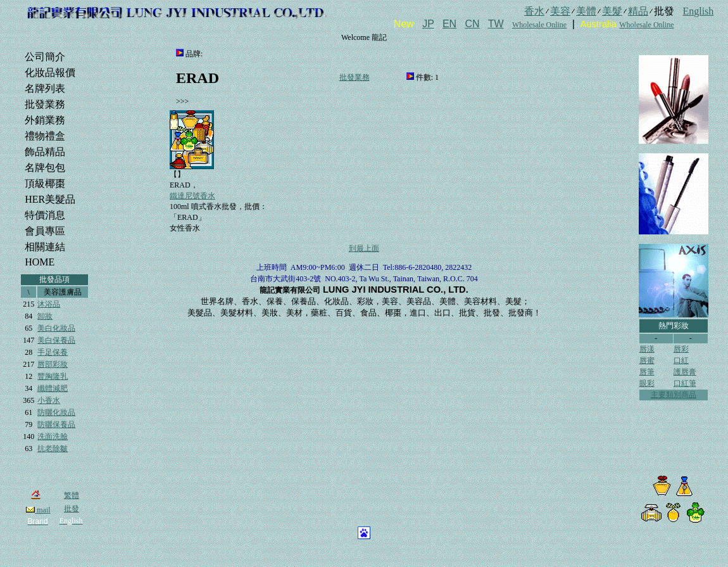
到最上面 (364, 248)
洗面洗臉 (53, 436)
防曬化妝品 (56, 412)
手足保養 (53, 352)
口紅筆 (685, 383)
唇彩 (681, 349)
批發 (72, 509)
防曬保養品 (56, 424)
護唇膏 (685, 372)
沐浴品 (49, 304)
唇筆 (647, 372)
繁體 (72, 495)
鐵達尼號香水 (192, 196)
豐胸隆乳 (53, 376)
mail (38, 510)
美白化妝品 (56, 328)
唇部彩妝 (53, 364)
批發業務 (355, 77)
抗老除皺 (53, 449)
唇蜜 (647, 360)
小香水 (49, 400)
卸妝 (45, 316)
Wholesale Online (539, 25)
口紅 (681, 360)
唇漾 (647, 349)
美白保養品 (56, 340)
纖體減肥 (53, 388)
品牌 (193, 54)
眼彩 (647, 383)
